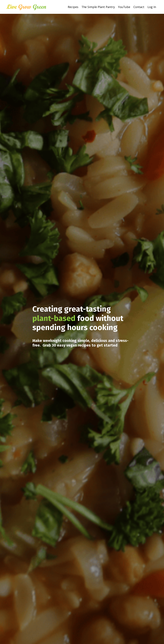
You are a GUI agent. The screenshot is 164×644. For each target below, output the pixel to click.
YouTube (124, 7)
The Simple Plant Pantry (98, 7)
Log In (152, 7)
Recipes (73, 7)
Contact (139, 7)
